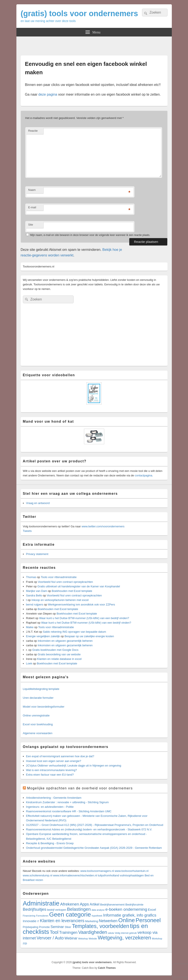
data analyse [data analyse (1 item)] (98, 910)
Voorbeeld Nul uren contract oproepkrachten (65, 582)
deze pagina (48, 94)
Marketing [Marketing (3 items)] (92, 921)
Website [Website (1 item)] (93, 939)
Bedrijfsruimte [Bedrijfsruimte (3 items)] (134, 905)
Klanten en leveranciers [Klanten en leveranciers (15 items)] (62, 921)
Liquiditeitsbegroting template (41, 689)
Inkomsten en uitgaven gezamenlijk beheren (65, 641)
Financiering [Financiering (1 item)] (29, 916)
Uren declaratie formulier (38, 698)
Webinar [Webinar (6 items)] (71, 938)
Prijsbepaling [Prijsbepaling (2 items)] (31, 927)
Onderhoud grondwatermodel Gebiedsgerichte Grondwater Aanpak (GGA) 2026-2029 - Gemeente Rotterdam (94, 848)
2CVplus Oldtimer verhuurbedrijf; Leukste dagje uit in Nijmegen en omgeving (74, 766)
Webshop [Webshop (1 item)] (83, 939)
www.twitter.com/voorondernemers (103, 526)
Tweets (27, 531)
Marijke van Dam (37, 591)
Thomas (31, 577)
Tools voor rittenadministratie (59, 577)
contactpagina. (144, 475)
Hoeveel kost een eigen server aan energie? (54, 761)
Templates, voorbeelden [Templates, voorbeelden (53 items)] (100, 926)
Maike (30, 627)
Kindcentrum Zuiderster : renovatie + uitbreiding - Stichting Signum (67, 802)
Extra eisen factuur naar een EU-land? (50, 775)
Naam (32, 190)
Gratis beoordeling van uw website (59, 654)
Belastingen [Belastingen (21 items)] (79, 909)
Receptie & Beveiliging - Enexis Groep (50, 843)
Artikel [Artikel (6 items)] (95, 904)
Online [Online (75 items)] (127, 920)
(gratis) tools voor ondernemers (79, 13)
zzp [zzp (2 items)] (25, 943)
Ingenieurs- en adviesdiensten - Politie (50, 807)
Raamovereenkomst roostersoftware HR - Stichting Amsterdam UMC (69, 811)
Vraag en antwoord (38, 503)
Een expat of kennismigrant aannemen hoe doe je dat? (60, 756)
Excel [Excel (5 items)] (152, 910)
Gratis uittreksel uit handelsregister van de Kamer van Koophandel (79, 586)
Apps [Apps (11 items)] (84, 904)
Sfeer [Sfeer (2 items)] (68, 927)
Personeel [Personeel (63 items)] (148, 920)
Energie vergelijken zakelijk (43, 636)
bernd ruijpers (35, 605)
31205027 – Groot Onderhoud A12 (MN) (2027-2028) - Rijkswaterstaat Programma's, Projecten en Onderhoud (95, 825)
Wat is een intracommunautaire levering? (52, 770)
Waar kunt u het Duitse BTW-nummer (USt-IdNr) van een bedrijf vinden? (84, 618)
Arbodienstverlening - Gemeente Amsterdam (54, 798)
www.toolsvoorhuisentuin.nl (132, 871)
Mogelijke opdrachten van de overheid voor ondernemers (80, 788)
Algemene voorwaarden (38, 733)
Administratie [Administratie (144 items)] (41, 903)
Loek (29, 663)
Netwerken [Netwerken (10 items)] (108, 921)
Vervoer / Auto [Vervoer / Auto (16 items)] (50, 938)
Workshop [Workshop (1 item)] (157, 939)
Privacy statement (37, 554)
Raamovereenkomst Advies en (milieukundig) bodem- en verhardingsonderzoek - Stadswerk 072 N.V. (89, 829)
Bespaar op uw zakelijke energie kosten (89, 636)
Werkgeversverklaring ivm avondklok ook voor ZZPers (81, 605)
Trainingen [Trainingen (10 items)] (68, 933)
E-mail (32, 207)
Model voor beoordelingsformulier (44, 707)
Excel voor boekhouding (38, 724)
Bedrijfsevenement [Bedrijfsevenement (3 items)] (112, 905)
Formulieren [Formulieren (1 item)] (42, 916)
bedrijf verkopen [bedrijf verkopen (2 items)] (57, 910)
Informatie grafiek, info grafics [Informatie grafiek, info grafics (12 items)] (130, 915)
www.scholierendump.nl (38, 875)
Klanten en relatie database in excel (59, 659)
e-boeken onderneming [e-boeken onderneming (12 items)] (126, 909)
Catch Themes (107, 968)
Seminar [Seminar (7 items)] (57, 927)
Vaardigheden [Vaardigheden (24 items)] (92, 932)
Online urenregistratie (36, 715)
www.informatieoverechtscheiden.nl (75, 875)
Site (31, 225)
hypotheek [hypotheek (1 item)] (97, 916)
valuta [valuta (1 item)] (111, 933)
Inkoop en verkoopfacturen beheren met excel (60, 600)
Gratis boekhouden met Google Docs (55, 650)
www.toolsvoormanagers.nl (97, 871)
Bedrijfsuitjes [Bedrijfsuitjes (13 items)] (35, 909)
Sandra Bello (34, 595)
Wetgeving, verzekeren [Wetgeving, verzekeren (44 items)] (124, 938)
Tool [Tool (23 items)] (54, 932)
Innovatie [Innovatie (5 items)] (30, 921)
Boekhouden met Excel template (72, 591)
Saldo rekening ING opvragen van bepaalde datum (75, 632)
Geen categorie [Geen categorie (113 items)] (70, 914)
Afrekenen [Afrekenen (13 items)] (70, 904)
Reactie (33, 131)
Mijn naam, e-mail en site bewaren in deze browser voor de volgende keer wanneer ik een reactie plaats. (90, 235)
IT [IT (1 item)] (38, 921)
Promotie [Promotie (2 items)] (44, 927)
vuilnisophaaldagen (132, 875)
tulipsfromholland (108, 875)
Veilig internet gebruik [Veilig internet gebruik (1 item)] (126, 933)
